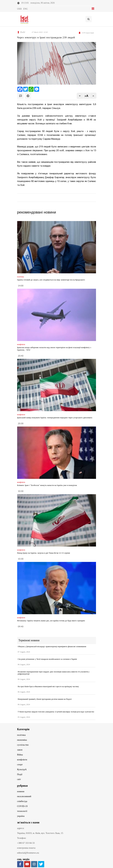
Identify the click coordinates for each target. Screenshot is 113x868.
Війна (20, 755)
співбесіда (22, 801)
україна (21, 816)
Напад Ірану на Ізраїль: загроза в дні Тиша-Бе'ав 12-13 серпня (44, 553)
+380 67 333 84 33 (26, 843)
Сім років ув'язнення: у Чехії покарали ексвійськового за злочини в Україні (47, 659)
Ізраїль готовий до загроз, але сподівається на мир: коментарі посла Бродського (51, 280)
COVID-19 (22, 806)
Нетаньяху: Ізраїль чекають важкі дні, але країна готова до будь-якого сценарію (51, 621)
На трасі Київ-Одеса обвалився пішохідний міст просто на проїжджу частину (48, 686)
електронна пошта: (27, 848)
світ (19, 779)
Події (20, 774)
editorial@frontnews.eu (28, 853)
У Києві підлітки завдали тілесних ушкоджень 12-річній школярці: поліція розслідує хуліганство (56, 712)
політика (21, 735)
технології (22, 811)
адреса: (21, 828)
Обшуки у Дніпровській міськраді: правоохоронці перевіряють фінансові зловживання (52, 647)
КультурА (22, 769)
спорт (20, 764)
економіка (22, 740)
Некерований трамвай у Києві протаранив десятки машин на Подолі (45, 699)
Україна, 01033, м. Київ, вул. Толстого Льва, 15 (40, 833)
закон (20, 750)
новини (21, 791)
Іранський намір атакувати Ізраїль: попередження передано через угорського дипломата (55, 418)
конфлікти (22, 760)
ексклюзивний (24, 796)
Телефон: (22, 838)
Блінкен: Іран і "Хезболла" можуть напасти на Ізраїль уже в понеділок (47, 485)
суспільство (23, 745)
